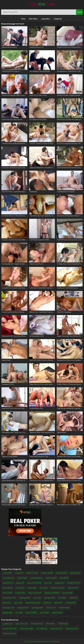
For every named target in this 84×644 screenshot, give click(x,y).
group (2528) (67, 593)
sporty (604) (7, 593)
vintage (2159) (23, 608)
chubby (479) (75, 573)
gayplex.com (7, 624)
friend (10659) (61, 573)
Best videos (33, 19)
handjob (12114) (74, 583)
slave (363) (18, 603)
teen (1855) (64, 578)
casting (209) (71, 603)
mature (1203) (73, 588)
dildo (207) (58, 603)
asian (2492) (7, 573)
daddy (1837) (8, 583)
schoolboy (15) (8, 578)
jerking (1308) (49, 598)
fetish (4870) (8, 588)
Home (23, 19)
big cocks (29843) (34, 583)
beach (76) (7, 603)
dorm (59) (37, 598)
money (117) (51, 608)
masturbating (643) (33, 603)
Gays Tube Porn (22, 624)
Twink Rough (63, 624)
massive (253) (57, 613)
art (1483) (44, 588)
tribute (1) (73, 598)
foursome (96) (64, 608)
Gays (42, 4)
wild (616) (47, 603)
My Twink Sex (42, 629)
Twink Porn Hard (9, 633)
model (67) (19, 573)
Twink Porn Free (72, 629)
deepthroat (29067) (52, 593)
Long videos (46, 19)
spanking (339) (37, 608)
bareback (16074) (57, 588)
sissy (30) (48, 583)
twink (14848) (51, 578)
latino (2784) (22, 578)
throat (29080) (31, 613)
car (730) (19, 613)
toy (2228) (62, 598)
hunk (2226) (32, 588)
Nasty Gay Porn (56, 629)
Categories (58, 19)
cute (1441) (20, 588)
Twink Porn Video (27, 629)
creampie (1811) (36, 578)
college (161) (59, 583)
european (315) (8, 608)
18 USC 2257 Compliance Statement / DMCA (39, 641)
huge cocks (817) (35, 593)
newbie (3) (20, 583)
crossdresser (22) (9, 598)
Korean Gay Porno (10, 629)
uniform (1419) (32, 573)
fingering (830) (25, 598)
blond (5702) (20, 593)
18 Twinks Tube (37, 624)
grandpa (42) (8, 613)
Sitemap (57, 641)
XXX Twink (50, 624)
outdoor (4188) (47, 573)
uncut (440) (44, 613)
